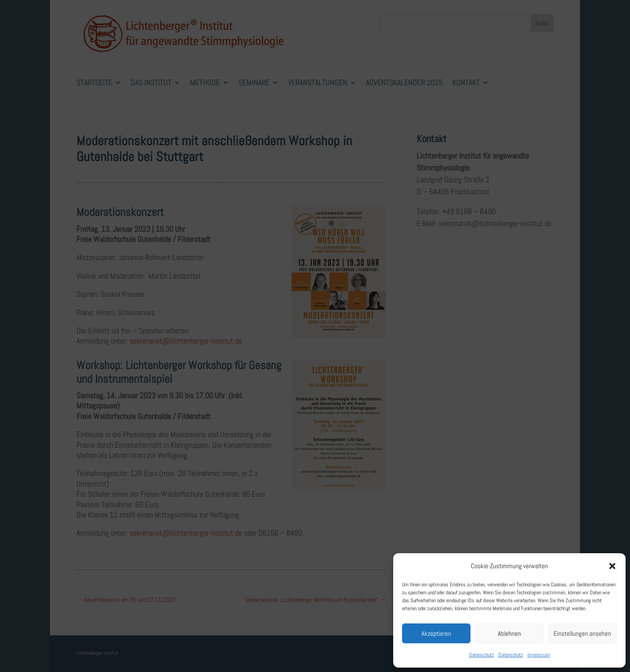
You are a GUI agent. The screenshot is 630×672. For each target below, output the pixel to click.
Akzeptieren (436, 633)
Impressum (539, 655)
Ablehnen (509, 633)
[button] (612, 566)
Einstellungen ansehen (582, 633)
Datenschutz (482, 655)
